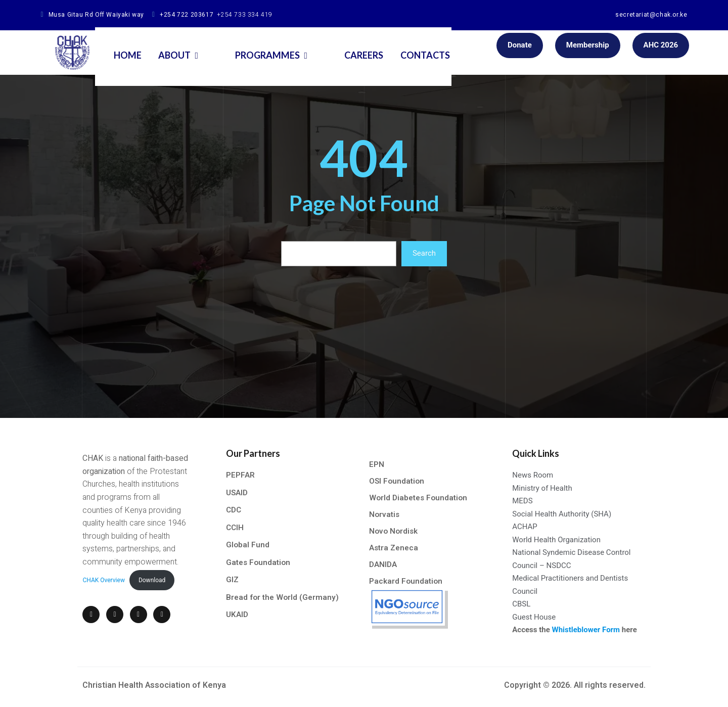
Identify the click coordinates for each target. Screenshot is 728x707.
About (198, 46)
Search (424, 254)
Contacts (412, 46)
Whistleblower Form (587, 630)
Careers (347, 46)
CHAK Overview (102, 575)
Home (144, 46)
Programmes (272, 46)
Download (150, 575)
